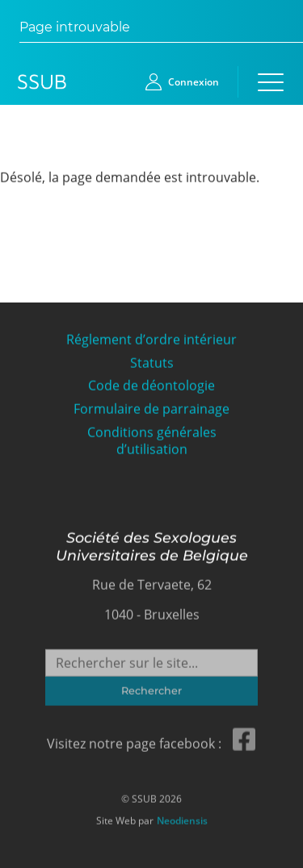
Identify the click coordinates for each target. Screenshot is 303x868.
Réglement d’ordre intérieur (151, 339)
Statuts (152, 363)
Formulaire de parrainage (151, 409)
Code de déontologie (151, 385)
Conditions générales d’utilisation (152, 440)
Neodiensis (182, 819)
